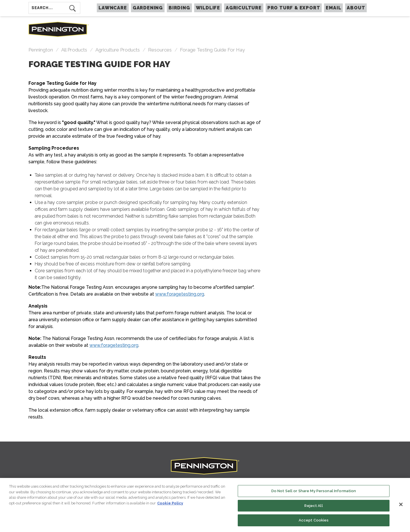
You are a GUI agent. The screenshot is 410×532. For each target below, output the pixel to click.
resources (160, 50)
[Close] (401, 505)
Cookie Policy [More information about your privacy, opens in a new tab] (170, 504)
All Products (74, 50)
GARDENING (148, 8)
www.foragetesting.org (180, 294)
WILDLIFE (208, 8)
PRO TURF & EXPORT (294, 8)
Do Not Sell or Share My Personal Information (314, 492)
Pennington (41, 50)
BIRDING (179, 8)
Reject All (313, 507)
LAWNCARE (113, 8)
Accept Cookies (314, 521)
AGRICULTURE (244, 8)
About (356, 8)
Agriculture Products (118, 50)
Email (333, 8)
